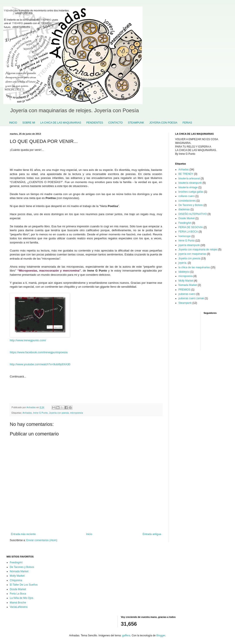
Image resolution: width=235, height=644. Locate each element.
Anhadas (27, 413)
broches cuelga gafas (191, 192)
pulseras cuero (187, 294)
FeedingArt (185, 223)
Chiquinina (16, 580)
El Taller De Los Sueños (24, 585)
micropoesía (76, 413)
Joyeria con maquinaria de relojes (198, 250)
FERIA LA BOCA (188, 232)
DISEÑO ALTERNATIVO (193, 214)
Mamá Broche (18, 603)
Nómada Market (19, 571)
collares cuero (187, 196)
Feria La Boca (18, 594)
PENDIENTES (95, 123)
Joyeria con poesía (59, 413)
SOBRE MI (29, 123)
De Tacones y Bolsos (191, 205)
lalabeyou (184, 272)
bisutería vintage (188, 187)
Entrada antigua (152, 534)
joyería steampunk (189, 245)
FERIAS (187, 123)
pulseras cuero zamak (191, 298)
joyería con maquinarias (192, 254)
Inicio (89, 534)
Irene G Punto (40, 413)
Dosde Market (187, 218)
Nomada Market (188, 285)
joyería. (183, 263)
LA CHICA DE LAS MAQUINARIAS (61, 123)
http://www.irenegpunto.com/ (28, 340)
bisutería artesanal (189, 178)
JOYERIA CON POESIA (163, 123)
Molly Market (186, 281)
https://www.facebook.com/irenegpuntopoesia (39, 352)
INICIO (13, 123)
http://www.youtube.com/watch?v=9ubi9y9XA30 (40, 364)
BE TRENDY (186, 174)
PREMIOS (184, 290)
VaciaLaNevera (19, 607)
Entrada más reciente (23, 534)
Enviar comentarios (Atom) (42, 540)
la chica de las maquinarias (194, 267)
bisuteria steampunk (190, 183)
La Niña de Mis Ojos (22, 598)
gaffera (126, 636)
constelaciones (187, 201)
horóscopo (185, 236)
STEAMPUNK (136, 123)
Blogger (161, 636)
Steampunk (185, 303)
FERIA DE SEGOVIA (191, 227)
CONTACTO (115, 123)
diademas (184, 209)
